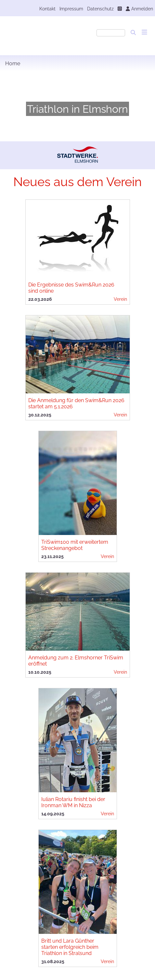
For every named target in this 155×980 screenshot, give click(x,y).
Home (13, 64)
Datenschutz (100, 9)
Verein (120, 299)
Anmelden (139, 9)
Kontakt (47, 9)
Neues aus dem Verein (77, 182)
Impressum (71, 9)
